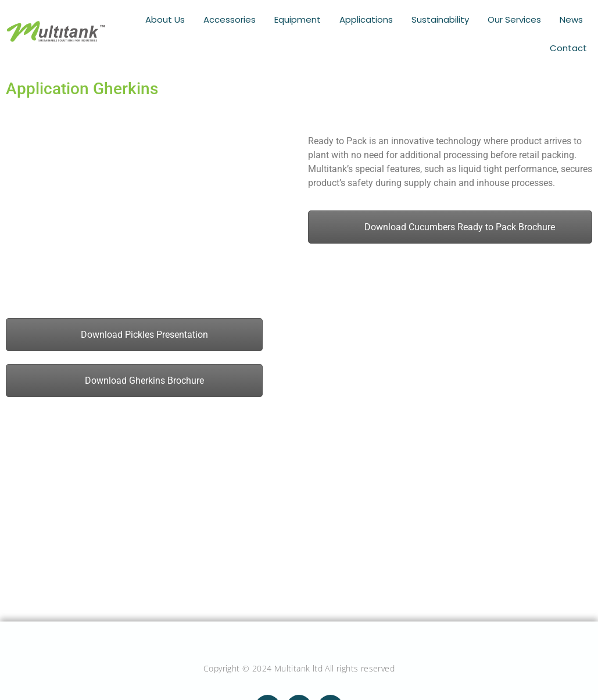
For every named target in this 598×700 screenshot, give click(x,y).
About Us (174, 19)
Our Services (517, 19)
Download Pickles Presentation (135, 331)
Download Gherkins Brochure (135, 377)
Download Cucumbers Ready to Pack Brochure (450, 224)
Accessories (237, 19)
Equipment (303, 19)
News (572, 19)
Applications (371, 19)
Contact (569, 46)
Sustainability (444, 19)
